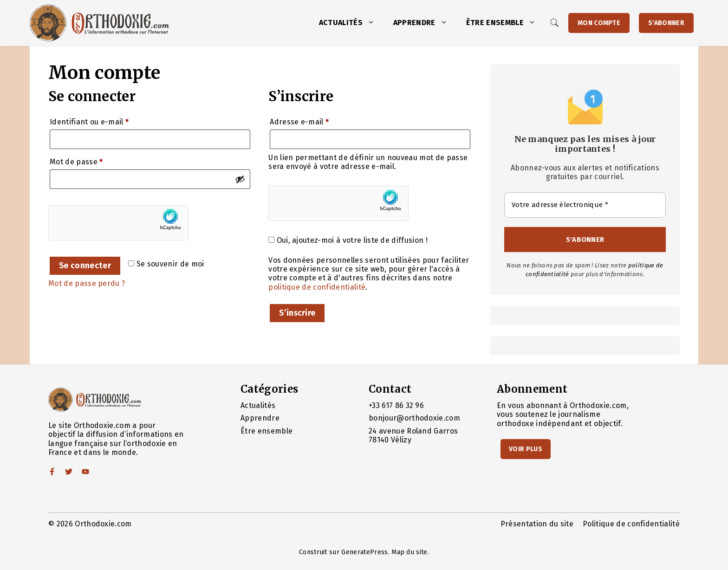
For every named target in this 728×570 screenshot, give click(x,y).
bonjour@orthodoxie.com (414, 418)
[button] (373, 23)
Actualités (351, 23)
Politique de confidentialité (631, 524)
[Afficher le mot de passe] (240, 179)
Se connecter (85, 266)
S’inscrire (297, 313)
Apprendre (425, 23)
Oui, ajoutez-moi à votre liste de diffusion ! (348, 240)
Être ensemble (506, 23)
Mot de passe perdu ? (87, 283)
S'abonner (666, 23)
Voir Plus (526, 449)
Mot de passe (96, 160)
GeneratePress (364, 552)
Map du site (409, 552)
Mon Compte (599, 23)
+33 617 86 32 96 (396, 405)
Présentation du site (537, 524)
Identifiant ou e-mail (109, 120)
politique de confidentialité (317, 287)
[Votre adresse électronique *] (585, 205)
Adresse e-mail (319, 120)
